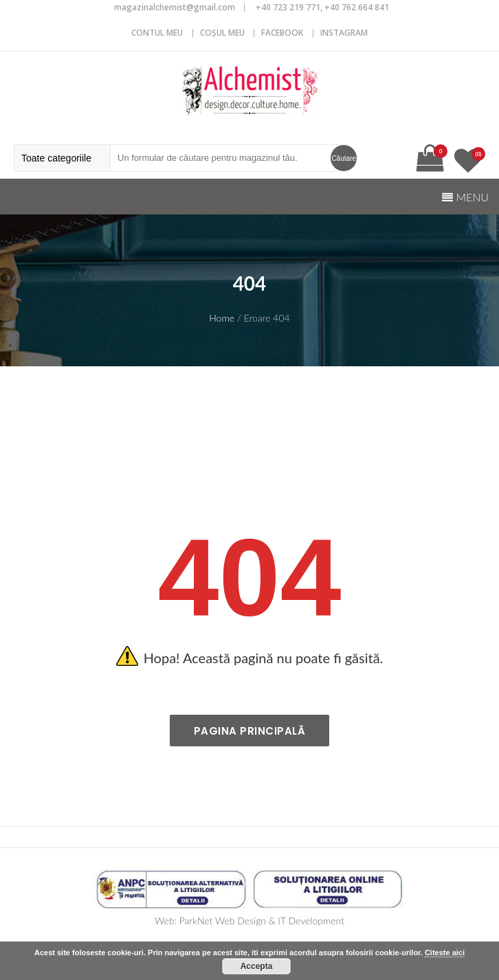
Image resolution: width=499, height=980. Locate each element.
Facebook (282, 33)
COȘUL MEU (222, 33)
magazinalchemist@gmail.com (175, 7)
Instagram (344, 33)
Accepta (257, 966)
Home (222, 318)
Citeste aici (445, 953)
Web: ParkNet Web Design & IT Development (249, 921)
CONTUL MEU (157, 33)
